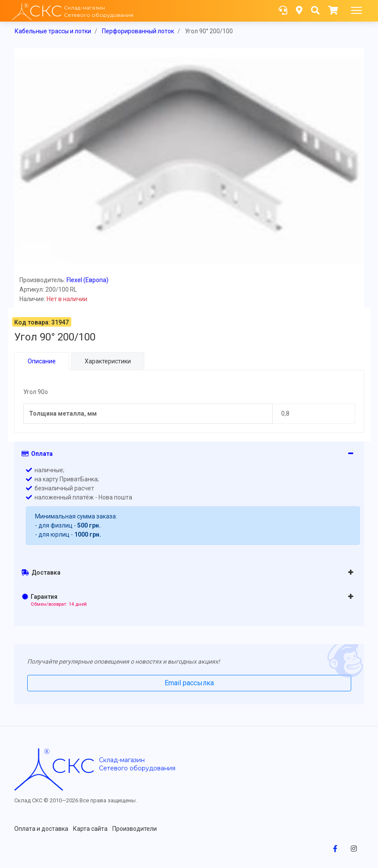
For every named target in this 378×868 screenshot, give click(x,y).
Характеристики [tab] (108, 361)
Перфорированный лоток (138, 31)
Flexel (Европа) (87, 280)
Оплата (37, 454)
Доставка (41, 572)
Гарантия (55, 600)
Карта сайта (90, 829)
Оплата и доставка (41, 829)
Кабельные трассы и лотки (53, 31)
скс (73, 766)
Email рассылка (189, 683)
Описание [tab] (42, 361)
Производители (135, 829)
